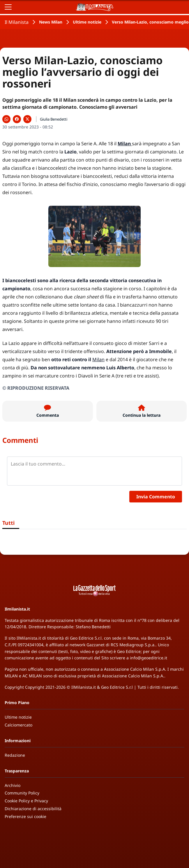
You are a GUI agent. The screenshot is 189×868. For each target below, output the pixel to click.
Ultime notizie (87, 22)
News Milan (51, 22)
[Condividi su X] (27, 119)
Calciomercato (18, 725)
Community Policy (22, 793)
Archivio (13, 785)
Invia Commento (156, 497)
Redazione (15, 755)
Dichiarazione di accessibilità (33, 809)
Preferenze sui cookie (25, 816)
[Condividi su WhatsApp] (6, 119)
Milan (98, 359)
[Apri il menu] (8, 7)
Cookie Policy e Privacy (26, 801)
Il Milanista (17, 22)
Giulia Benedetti (54, 119)
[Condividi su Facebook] (17, 119)
